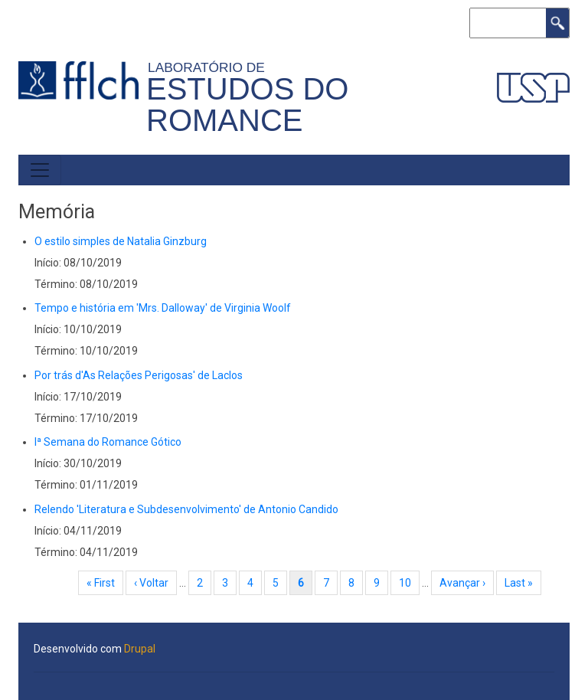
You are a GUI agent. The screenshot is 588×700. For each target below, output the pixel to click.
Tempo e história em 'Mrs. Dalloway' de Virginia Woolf (163, 308)
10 (409, 583)
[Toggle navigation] (40, 170)
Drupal (140, 649)
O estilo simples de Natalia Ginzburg (121, 241)
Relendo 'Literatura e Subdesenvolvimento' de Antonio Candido (186, 509)
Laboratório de (210, 67)
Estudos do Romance (247, 105)
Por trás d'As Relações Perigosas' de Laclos (139, 375)
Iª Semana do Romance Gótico (108, 442)
